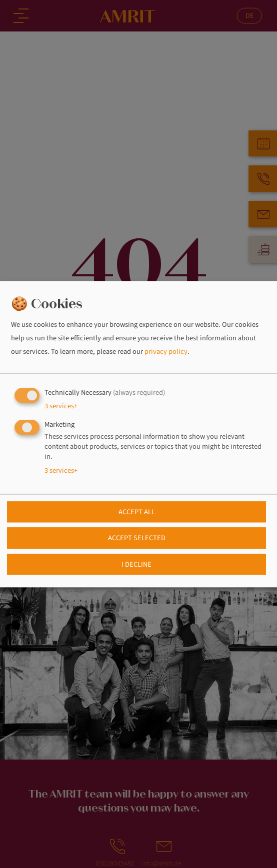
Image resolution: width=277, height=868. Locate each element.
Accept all (137, 512)
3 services (61, 406)
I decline (136, 564)
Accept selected (137, 538)
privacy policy (166, 352)
